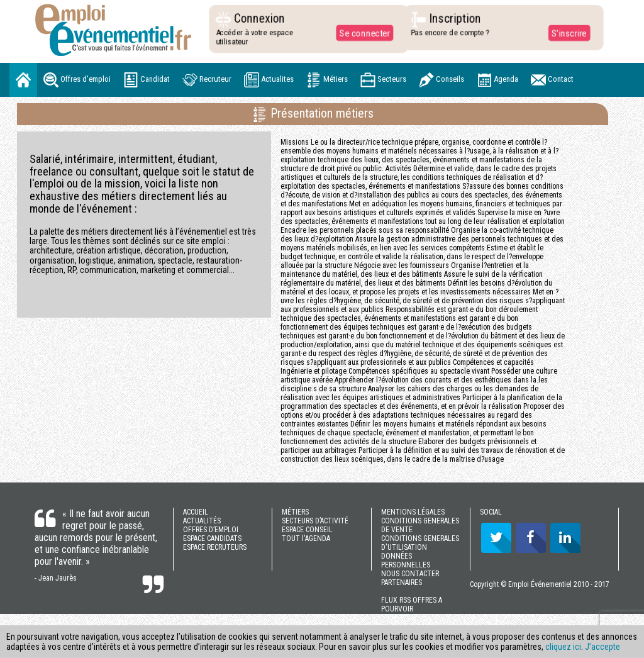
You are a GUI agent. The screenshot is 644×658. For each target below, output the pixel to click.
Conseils (441, 80)
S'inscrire (566, 33)
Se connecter (362, 33)
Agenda (497, 80)
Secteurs (383, 80)
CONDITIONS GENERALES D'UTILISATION (420, 543)
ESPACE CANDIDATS (212, 538)
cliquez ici (563, 647)
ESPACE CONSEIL (307, 530)
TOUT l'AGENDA (306, 538)
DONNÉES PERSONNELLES (406, 560)
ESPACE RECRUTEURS (215, 547)
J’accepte (602, 647)
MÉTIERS (295, 512)
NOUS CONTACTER (410, 574)
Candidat (147, 80)
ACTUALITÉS (202, 521)
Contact (552, 80)
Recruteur (207, 80)
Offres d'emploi (77, 80)
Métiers (327, 80)
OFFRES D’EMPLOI (211, 530)
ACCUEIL (196, 512)
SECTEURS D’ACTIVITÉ (315, 521)
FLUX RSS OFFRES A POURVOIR (412, 605)
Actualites (269, 80)
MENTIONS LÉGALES (413, 512)
